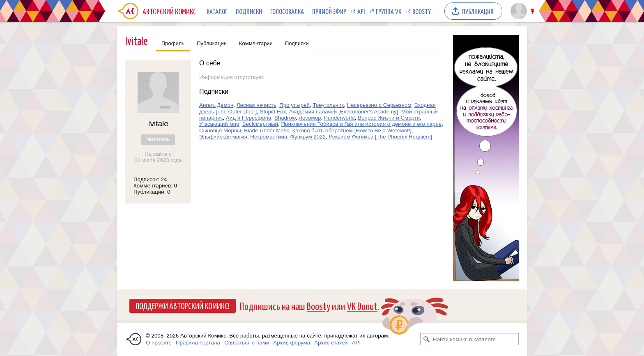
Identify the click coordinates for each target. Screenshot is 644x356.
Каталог (217, 11)
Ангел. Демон (216, 105)
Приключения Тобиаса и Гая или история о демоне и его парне (361, 124)
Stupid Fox (273, 112)
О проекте (159, 343)
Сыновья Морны (220, 131)
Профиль (173, 43)
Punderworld (339, 118)
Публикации (212, 43)
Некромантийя (269, 137)
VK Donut (362, 306)
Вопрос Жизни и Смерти (389, 118)
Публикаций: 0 (152, 192)
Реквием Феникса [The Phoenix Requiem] (380, 137)
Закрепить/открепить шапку (533, 11)
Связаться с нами (247, 343)
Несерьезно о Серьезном (379, 105)
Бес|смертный (260, 124)
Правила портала (198, 343)
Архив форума (292, 343)
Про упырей (294, 105)
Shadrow (285, 118)
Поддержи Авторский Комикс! (183, 305)
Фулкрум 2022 (308, 137)
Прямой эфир (329, 11)
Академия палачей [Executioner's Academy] (344, 112)
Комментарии (256, 43)
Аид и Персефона (249, 118)
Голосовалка (287, 11)
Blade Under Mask (267, 131)
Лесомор (310, 118)
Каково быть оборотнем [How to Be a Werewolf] (352, 131)
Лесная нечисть (256, 105)
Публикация (478, 11)
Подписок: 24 (150, 179)
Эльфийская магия (223, 137)
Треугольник (328, 105)
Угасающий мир (219, 124)
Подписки (249, 11)
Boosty (422, 11)
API (361, 11)
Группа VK (389, 11)
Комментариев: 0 (155, 186)
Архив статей (331, 343)
